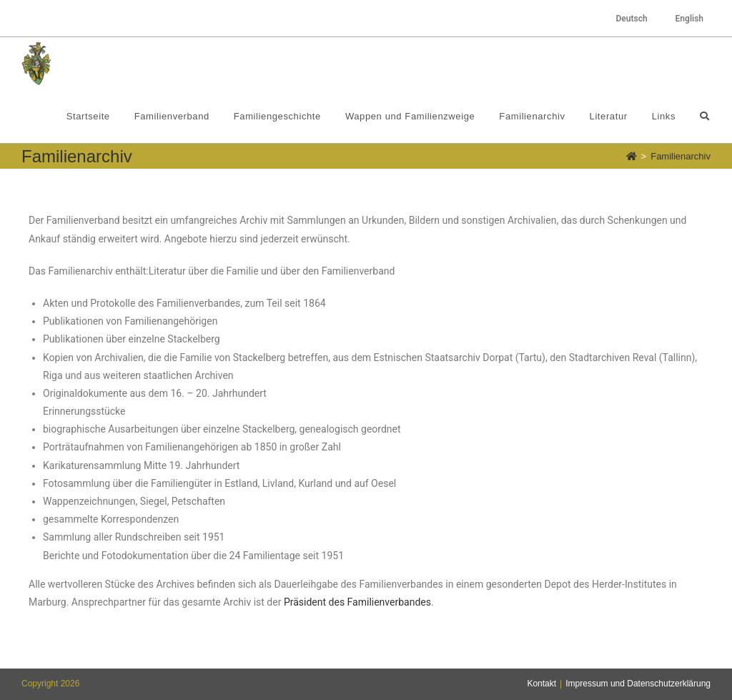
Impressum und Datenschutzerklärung (638, 684)
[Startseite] (632, 156)
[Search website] (704, 117)
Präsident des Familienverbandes (357, 602)
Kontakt (541, 684)
